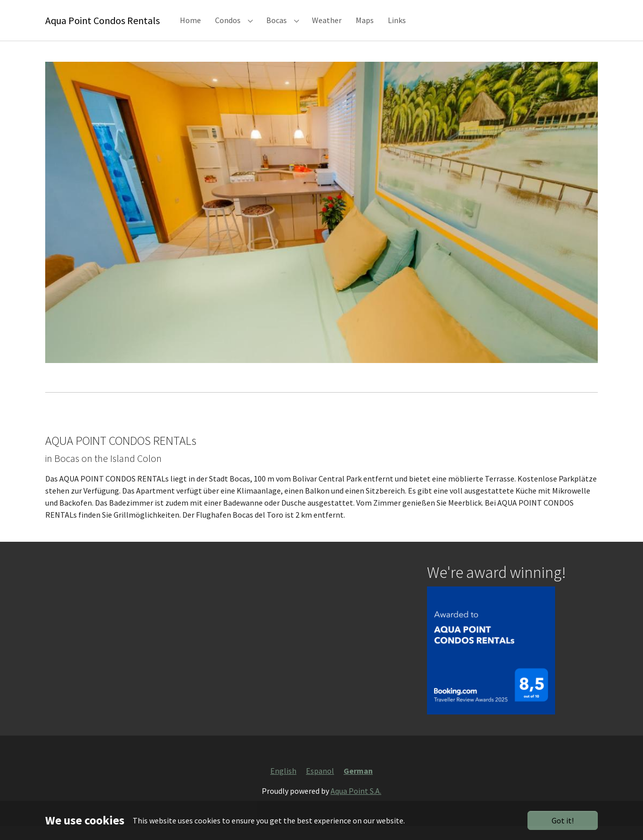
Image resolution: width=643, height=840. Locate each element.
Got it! (563, 820)
